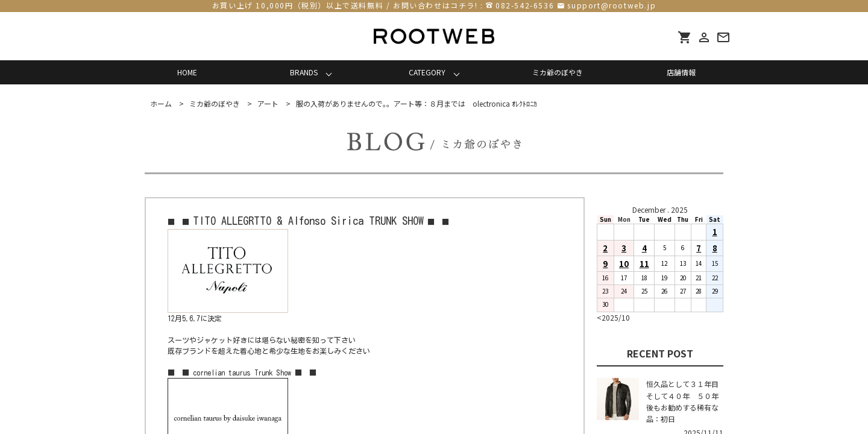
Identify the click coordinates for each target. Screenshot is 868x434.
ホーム (161, 103)
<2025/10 (613, 317)
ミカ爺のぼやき (558, 72)
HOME (187, 72)
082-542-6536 (525, 5)
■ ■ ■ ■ (308, 222)
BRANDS (304, 72)
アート (268, 103)
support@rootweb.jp (612, 5)
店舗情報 (681, 72)
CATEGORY (427, 72)
